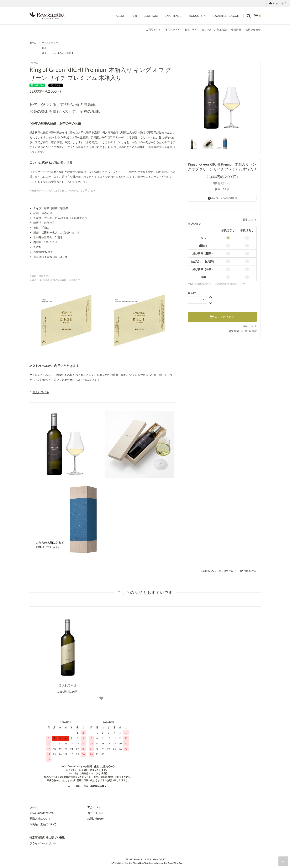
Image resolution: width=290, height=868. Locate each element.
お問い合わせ (253, 30)
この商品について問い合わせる (219, 571)
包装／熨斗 (191, 30)
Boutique (151, 16)
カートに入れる (222, 317)
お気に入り (222, 183)
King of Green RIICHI (62, 53)
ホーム (33, 43)
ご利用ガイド (153, 30)
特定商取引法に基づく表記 (243, 331)
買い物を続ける (250, 571)
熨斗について (250, 220)
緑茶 (44, 48)
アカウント (278, 3)
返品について (250, 326)
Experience (173, 16)
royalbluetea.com (226, 16)
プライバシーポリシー (43, 843)
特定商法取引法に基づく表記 (47, 837)
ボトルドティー (50, 43)
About (121, 16)
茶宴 (135, 16)
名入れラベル (173, 30)
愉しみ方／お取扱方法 (214, 30)
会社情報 (236, 30)
